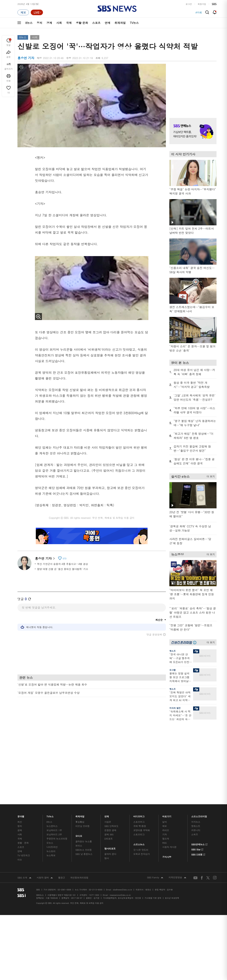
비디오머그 (139, 736)
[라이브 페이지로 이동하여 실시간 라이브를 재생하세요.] (37, 12)
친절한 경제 (110, 750)
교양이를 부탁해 (142, 750)
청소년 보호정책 (172, 818)
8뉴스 (29, 23)
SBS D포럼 (198, 774)
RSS (164, 763)
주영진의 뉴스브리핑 (57, 759)
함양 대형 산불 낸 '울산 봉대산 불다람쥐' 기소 (63, 569)
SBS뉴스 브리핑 (84, 770)
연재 (107, 736)
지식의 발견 (175, 708)
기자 (164, 754)
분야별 (21, 736)
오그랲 (173, 670)
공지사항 (167, 777)
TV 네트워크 (24, 775)
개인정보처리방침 (79, 798)
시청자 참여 (45, 798)
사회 (59, 23)
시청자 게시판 (169, 767)
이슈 (20, 780)
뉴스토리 (51, 771)
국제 (69, 23)
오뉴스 (50, 763)
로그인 (189, 4)
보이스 (79, 766)
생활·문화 (82, 23)
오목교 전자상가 (142, 774)
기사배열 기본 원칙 (153, 818)
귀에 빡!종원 (140, 746)
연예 (108, 23)
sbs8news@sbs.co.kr (122, 810)
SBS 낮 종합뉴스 (84, 774)
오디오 (79, 755)
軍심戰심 (80, 742)
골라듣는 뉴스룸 (84, 761)
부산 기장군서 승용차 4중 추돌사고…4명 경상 (63, 564)
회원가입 (202, 4)
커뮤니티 (196, 750)
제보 (164, 746)
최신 (20, 742)
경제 (49, 23)
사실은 (108, 742)
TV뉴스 (134, 23)
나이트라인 (52, 767)
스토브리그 (139, 754)
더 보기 (210, 476)
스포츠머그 (139, 742)
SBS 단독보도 (111, 746)
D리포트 (109, 759)
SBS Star (197, 769)
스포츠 (96, 23)
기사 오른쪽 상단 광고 (192, 86)
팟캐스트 (196, 746)
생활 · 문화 (23, 763)
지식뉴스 (196, 742)
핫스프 (173, 651)
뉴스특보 (51, 775)
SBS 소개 (24, 798)
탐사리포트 (110, 768)
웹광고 (62, 798)
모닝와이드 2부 (54, 754)
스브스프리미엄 (199, 736)
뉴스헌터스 (52, 746)
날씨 (164, 742)
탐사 (107, 778)
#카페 (199, 12)
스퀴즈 (195, 754)
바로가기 (167, 736)
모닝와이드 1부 (54, 750)
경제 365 (109, 754)
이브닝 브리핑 (83, 746)
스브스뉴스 (139, 763)
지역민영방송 (177, 798)
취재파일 (120, 23)
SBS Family (155, 798)
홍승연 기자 (45, 558)
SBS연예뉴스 (199, 764)
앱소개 (166, 759)
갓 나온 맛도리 (141, 770)
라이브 (166, 750)
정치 (39, 23)
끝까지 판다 (110, 774)
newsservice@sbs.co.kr (120, 815)
